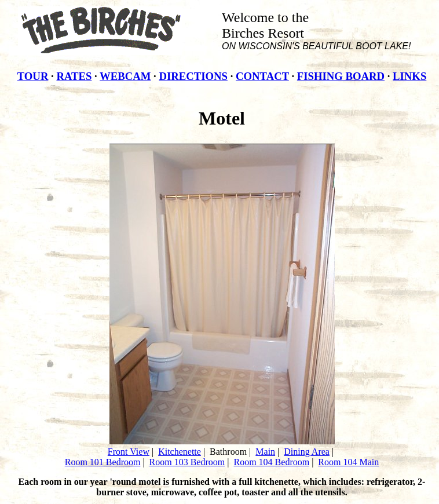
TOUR (33, 76)
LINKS (409, 76)
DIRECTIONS (193, 76)
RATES (74, 76)
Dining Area (307, 452)
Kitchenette (180, 452)
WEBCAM (125, 76)
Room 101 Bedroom (103, 462)
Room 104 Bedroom (271, 462)
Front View (129, 452)
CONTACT (262, 76)
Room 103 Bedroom (187, 462)
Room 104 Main (348, 462)
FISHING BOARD (341, 76)
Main (265, 452)
